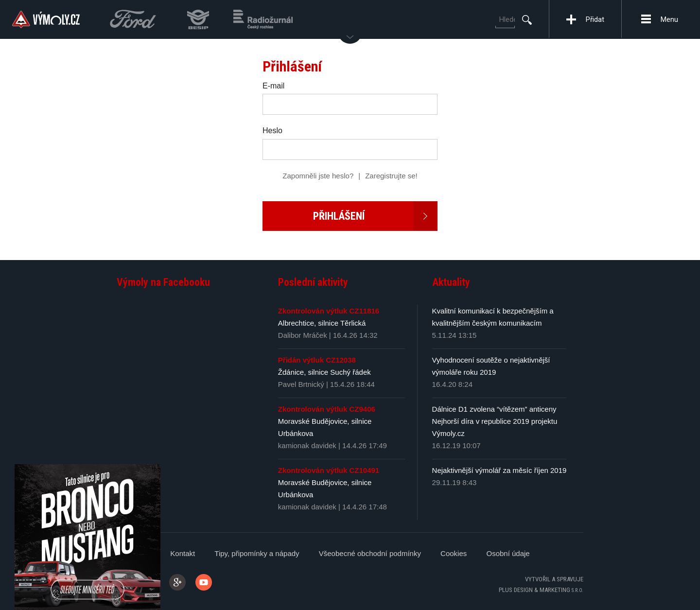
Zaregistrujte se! (391, 176)
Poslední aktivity (313, 282)
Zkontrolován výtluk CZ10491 (329, 470)
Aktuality (451, 282)
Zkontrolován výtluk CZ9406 (327, 409)
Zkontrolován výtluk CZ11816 (329, 311)
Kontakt (183, 553)
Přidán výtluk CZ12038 (317, 360)
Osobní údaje (508, 553)
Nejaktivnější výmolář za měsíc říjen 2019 (499, 470)
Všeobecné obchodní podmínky (370, 553)
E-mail (273, 86)
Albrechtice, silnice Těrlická (322, 323)
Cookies (454, 553)
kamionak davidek (307, 445)
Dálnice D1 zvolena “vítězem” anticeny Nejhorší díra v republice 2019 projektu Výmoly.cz (495, 421)
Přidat (595, 19)
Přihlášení (376, 216)
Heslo (272, 131)
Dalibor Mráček (304, 335)
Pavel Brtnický (301, 384)
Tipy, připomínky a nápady (257, 553)
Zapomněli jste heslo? (318, 176)
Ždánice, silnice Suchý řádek (324, 372)
